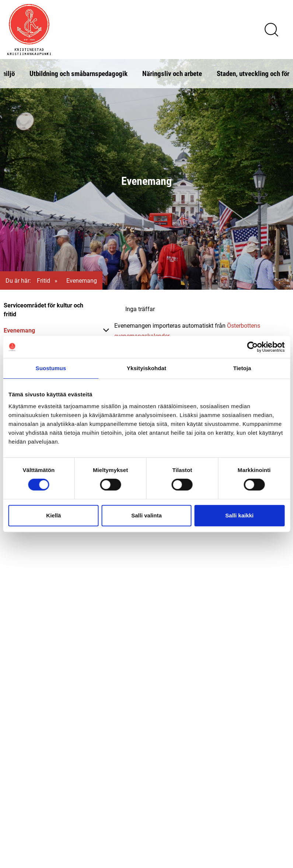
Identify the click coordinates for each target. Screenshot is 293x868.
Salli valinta (146, 515)
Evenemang (19, 330)
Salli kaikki (239, 515)
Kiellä (53, 515)
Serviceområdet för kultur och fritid (43, 309)
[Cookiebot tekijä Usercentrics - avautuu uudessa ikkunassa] (252, 347)
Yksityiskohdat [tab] (146, 368)
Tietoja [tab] (242, 368)
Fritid (43, 280)
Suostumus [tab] (51, 368)
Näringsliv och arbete (172, 73)
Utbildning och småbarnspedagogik (79, 73)
